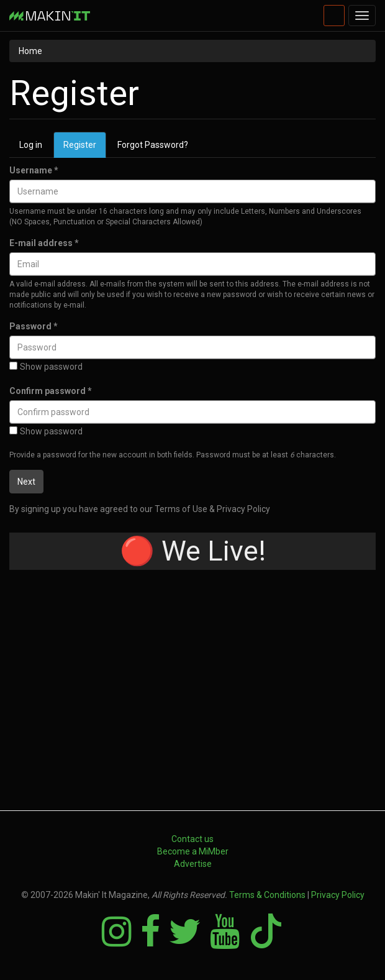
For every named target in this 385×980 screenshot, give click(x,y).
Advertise (193, 864)
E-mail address (44, 243)
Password (34, 326)
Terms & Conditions (267, 895)
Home (30, 51)
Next (26, 482)
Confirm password (51, 391)
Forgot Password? (153, 145)
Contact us (192, 839)
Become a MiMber (193, 851)
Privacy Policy (338, 895)
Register (85, 148)
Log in (31, 145)
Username (34, 170)
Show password (46, 367)
